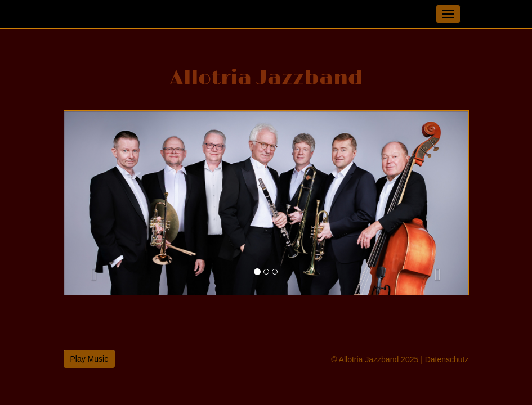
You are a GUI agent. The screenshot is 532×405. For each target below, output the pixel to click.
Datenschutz (447, 359)
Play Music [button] (90, 359)
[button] (95, 203)
